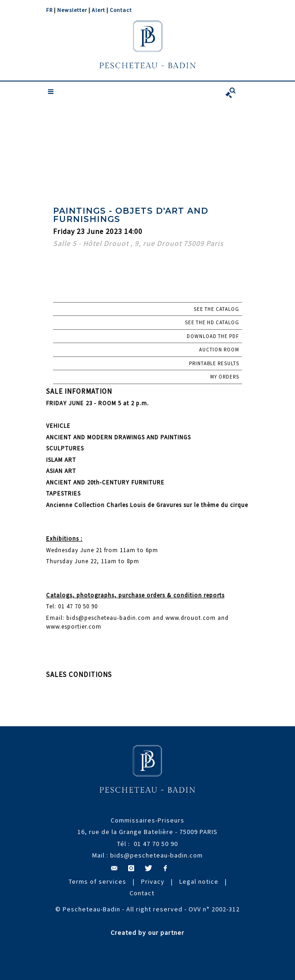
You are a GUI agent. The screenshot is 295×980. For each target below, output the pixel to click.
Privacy (153, 881)
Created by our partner (147, 933)
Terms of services (97, 881)
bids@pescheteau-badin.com (156, 855)
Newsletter (72, 10)
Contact (121, 10)
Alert (98, 10)
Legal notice (199, 881)
